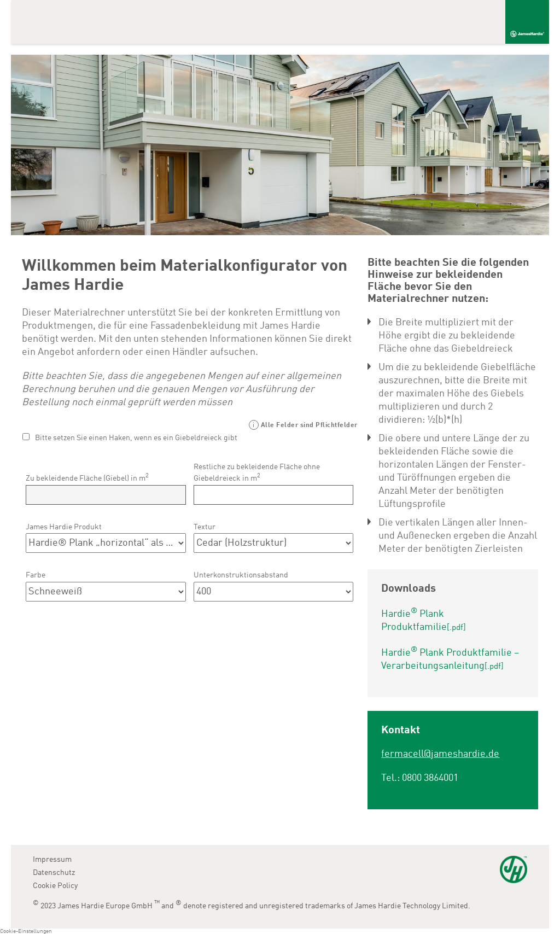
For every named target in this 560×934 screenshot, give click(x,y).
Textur (205, 527)
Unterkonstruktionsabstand (241, 575)
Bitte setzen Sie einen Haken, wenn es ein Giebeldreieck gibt (136, 438)
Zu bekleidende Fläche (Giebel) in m (87, 477)
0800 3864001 (430, 778)
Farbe (36, 575)
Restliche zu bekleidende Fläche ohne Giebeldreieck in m (257, 473)
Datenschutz (54, 873)
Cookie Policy (55, 886)
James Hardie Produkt (64, 527)
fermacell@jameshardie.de (440, 754)
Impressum (52, 860)
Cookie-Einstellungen (26, 931)
